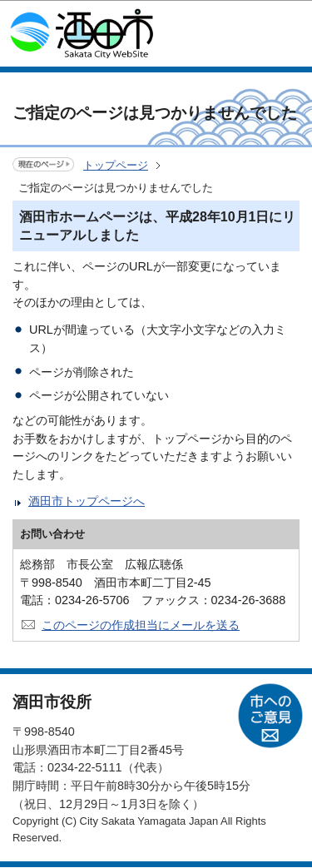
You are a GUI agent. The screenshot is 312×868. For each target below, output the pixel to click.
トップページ (116, 165)
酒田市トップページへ (87, 501)
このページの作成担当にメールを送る (141, 625)
